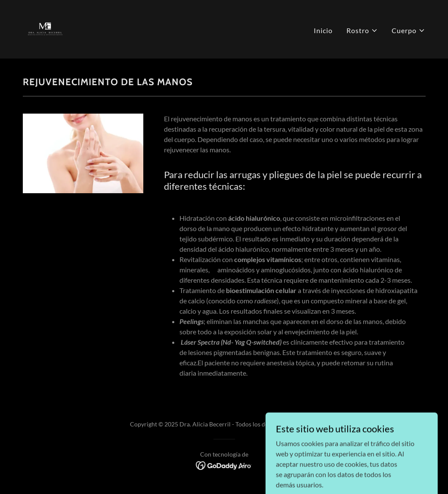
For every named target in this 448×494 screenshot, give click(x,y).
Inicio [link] (323, 30)
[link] (45, 28)
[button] (362, 31)
